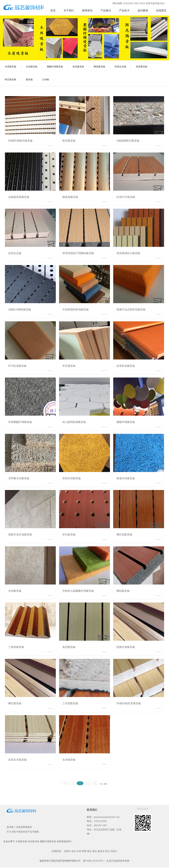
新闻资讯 (87, 10)
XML (136, 3)
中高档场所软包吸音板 (76, 310)
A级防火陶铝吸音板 (20, 310)
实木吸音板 (69, 760)
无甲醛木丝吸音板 (19, 479)
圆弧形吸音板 (70, 198)
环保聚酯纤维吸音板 (20, 423)
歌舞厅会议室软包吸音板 (131, 310)
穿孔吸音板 (69, 535)
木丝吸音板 (32, 67)
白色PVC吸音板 (126, 198)
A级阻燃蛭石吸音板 (128, 141)
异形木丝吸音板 (72, 479)
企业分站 (128, 3)
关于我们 (69, 10)
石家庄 (67, 852)
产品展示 (106, 10)
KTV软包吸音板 (17, 367)
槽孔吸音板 (15, 704)
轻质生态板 (123, 67)
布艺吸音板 (69, 367)
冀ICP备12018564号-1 (94, 861)
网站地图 (117, 3)
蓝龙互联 (111, 861)
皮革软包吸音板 (126, 367)
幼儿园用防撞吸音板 (74, 423)
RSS (142, 3)
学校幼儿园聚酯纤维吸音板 (78, 592)
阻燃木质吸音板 (126, 648)
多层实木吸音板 (17, 760)
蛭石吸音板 (11, 80)
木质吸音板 (11, 67)
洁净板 (47, 80)
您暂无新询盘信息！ (156, 3)
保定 (74, 852)
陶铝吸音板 (101, 67)
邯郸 (84, 852)
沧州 (79, 852)
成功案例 (143, 10)
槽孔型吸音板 (124, 535)
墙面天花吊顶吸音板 (20, 535)
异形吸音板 (144, 67)
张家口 (114, 852)
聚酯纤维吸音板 (56, 67)
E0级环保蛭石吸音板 (20, 141)
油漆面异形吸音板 (19, 198)
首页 (53, 10)
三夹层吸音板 (70, 704)
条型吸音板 (69, 648)
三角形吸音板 (16, 648)
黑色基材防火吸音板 (128, 254)
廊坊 (95, 852)
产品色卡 (124, 10)
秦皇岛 (101, 852)
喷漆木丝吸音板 (126, 479)
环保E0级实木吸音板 (129, 704)
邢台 (108, 852)
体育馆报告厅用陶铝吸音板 (78, 254)
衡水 (89, 852)
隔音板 (30, 80)
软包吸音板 (80, 67)
